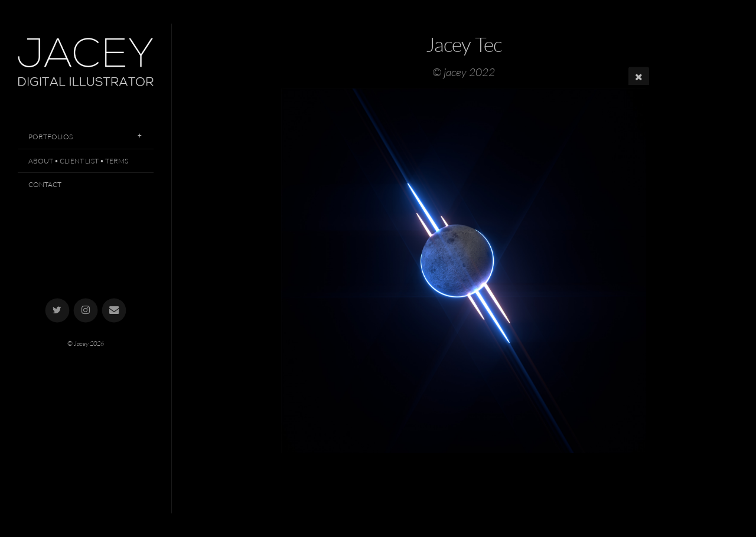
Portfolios (50, 137)
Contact (45, 184)
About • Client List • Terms (78, 161)
